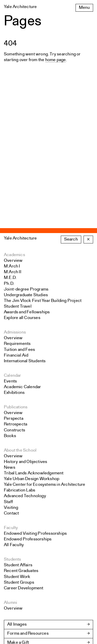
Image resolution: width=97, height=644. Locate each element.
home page (56, 60)
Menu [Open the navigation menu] (84, 8)
